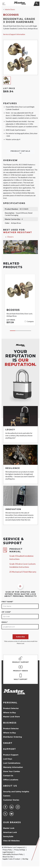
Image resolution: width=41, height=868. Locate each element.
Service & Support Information (14, 34)
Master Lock (9, 828)
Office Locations (11, 780)
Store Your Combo (12, 771)
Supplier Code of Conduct (11, 859)
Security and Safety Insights (16, 792)
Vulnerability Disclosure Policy (13, 854)
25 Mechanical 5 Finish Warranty (23, 572)
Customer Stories (11, 800)
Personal (10, 703)
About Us (10, 786)
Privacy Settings (20, 850)
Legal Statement (8, 852)
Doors (11, 237)
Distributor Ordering (13, 737)
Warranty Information (13, 767)
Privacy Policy (7, 850)
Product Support (11, 755)
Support (10, 749)
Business (10, 723)
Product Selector (11, 708)
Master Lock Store (11, 717)
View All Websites (11, 841)
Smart (8, 743)
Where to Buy (10, 713)
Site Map (25, 859)
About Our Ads (8, 857)
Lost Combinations (12, 763)
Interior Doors (10, 9)
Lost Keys (8, 759)
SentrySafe (8, 837)
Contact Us (8, 776)
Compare (30, 321)
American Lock (10, 832)
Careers (7, 796)
